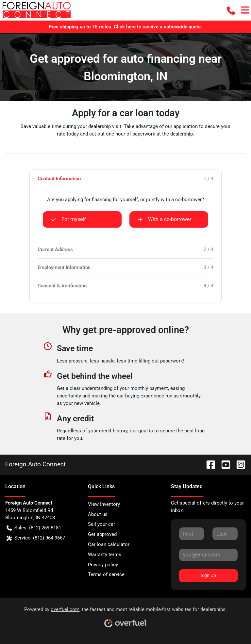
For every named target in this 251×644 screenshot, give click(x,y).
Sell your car (101, 524)
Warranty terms (105, 555)
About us (98, 514)
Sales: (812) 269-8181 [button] (34, 528)
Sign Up (208, 575)
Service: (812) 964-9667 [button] (36, 538)
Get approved (102, 534)
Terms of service (106, 574)
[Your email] (208, 555)
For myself (68, 219)
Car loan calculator (109, 544)
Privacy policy (103, 565)
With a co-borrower (164, 219)
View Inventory (104, 504)
